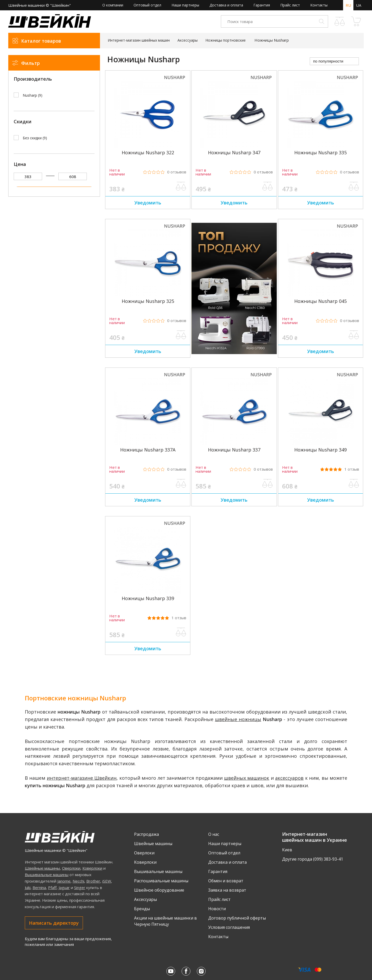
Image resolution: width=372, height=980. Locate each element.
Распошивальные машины (161, 881)
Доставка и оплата (226, 5)
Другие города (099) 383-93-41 (313, 859)
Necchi (78, 881)
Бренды (142, 909)
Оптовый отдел (147, 5)
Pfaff (52, 887)
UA (359, 5)
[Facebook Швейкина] (186, 971)
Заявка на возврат (227, 890)
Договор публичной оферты (237, 918)
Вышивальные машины (47, 875)
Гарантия (262, 5)
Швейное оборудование (159, 890)
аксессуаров (289, 778)
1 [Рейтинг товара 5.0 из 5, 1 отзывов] (352, 469)
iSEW (107, 881)
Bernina (39, 887)
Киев (287, 850)
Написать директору (54, 923)
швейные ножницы (238, 719)
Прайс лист (290, 5)
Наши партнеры (185, 5)
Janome (64, 881)
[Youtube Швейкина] (171, 971)
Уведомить (148, 203)
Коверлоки (92, 868)
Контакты (319, 5)
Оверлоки (71, 868)
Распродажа (146, 834)
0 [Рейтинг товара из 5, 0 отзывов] (177, 172)
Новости (217, 909)
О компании (113, 5)
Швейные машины (42, 868)
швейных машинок (247, 778)
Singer (80, 887)
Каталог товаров (41, 41)
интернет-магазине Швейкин (82, 778)
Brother (93, 881)
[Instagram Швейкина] (201, 971)
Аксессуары (145, 899)
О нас (214, 834)
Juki (28, 887)
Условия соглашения (229, 927)
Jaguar (64, 887)
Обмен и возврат (226, 881)
